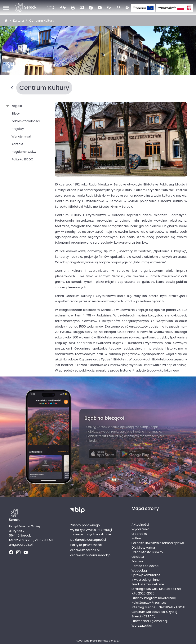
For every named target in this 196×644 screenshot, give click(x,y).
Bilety (16, 113)
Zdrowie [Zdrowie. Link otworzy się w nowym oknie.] (137, 561)
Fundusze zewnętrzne (148, 584)
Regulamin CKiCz (24, 152)
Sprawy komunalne (146, 575)
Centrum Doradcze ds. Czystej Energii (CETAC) (154, 614)
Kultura (18, 21)
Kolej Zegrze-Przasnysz (149, 603)
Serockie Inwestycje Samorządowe (158, 543)
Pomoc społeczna (145, 566)
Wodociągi (139, 570)
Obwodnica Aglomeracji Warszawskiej (149, 623)
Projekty (18, 129)
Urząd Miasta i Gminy (147, 552)
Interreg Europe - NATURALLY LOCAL (159, 607)
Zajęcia (16, 106)
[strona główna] (6, 21)
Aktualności (140, 525)
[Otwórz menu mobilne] (6, 8)
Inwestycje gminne (146, 580)
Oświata (138, 557)
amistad (104, 641)
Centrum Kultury (42, 21)
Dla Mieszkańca (143, 548)
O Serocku (139, 534)
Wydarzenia (140, 529)
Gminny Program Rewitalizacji (154, 598)
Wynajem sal (21, 136)
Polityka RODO (22, 159)
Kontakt (18, 144)
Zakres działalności (26, 121)
